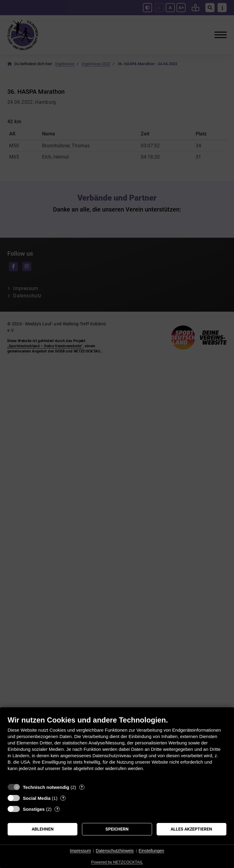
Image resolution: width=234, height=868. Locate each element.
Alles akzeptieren (191, 829)
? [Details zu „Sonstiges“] (57, 809)
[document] (117, 748)
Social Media (37, 798)
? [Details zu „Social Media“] (63, 798)
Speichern (117, 829)
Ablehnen (43, 829)
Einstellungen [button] (151, 851)
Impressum (80, 851)
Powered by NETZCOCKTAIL (117, 862)
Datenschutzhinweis (115, 851)
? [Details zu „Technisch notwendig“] (82, 787)
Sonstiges (34, 809)
